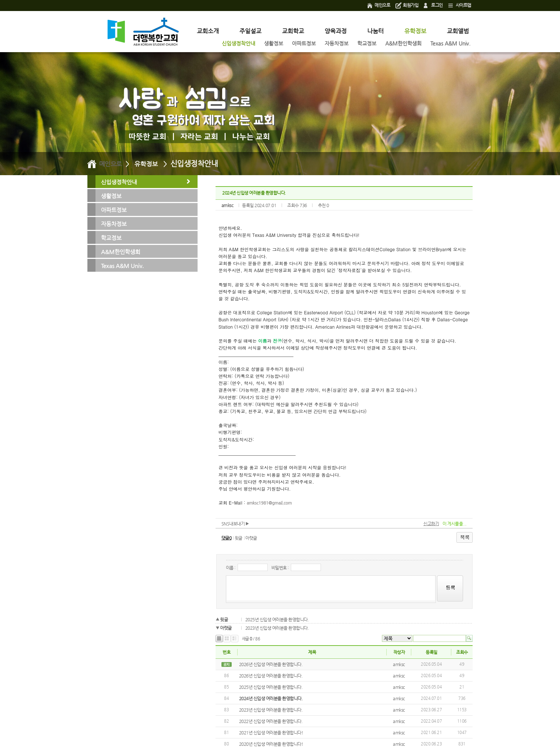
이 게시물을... (455, 524)
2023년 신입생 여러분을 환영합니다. (277, 628)
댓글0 (227, 538)
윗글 (239, 538)
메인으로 (382, 5)
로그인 (437, 5)
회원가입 (411, 5)
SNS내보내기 (235, 524)
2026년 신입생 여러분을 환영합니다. (271, 664)
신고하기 (431, 524)
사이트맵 (463, 5)
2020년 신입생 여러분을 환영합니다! (271, 744)
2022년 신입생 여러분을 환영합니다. (271, 721)
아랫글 (251, 538)
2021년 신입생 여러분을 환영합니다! (271, 733)
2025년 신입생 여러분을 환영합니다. (277, 619)
